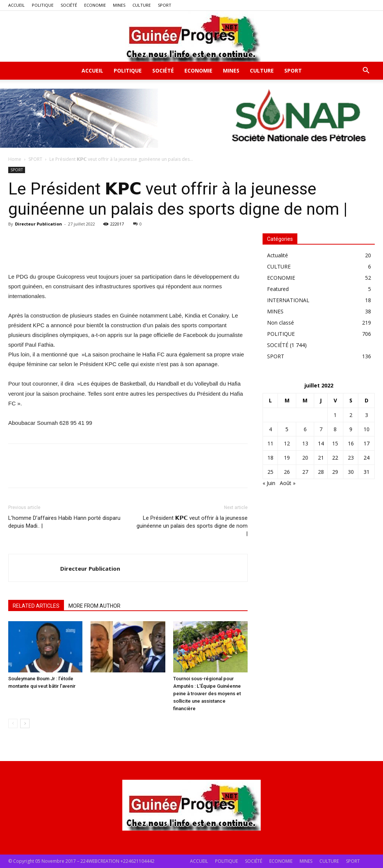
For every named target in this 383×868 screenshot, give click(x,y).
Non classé (281, 323)
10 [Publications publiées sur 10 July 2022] (367, 429)
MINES (119, 5)
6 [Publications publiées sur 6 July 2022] (305, 429)
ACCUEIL (16, 5)
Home (15, 159)
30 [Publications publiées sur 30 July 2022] (351, 472)
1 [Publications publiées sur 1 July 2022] (335, 415)
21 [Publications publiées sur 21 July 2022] (321, 458)
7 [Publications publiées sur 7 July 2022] (321, 429)
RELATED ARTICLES (36, 606)
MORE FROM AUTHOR (94, 606)
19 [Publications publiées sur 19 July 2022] (287, 458)
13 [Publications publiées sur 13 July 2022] (305, 443)
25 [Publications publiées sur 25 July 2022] (270, 472)
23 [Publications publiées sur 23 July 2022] (351, 458)
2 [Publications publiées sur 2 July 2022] (351, 415)
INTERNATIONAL (288, 300)
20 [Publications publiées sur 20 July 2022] (305, 458)
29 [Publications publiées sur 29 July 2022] (335, 472)
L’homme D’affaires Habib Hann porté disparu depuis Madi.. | (64, 522)
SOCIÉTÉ (69, 5)
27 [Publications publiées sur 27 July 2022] (305, 472)
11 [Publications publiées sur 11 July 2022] (270, 443)
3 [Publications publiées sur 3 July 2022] (367, 415)
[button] (366, 71)
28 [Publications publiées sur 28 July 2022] (321, 472)
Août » (288, 483)
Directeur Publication (39, 224)
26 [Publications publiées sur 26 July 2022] (287, 472)
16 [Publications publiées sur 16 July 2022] (351, 443)
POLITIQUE (43, 5)
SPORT (165, 5)
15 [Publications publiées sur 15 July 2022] (335, 443)
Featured (278, 289)
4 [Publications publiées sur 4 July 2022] (270, 429)
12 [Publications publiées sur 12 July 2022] (287, 443)
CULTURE (142, 5)
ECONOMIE (95, 5)
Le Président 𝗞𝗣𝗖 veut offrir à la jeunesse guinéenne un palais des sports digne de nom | (192, 526)
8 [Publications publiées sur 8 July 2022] (335, 429)
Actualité (278, 255)
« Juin (269, 483)
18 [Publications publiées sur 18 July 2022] (270, 458)
